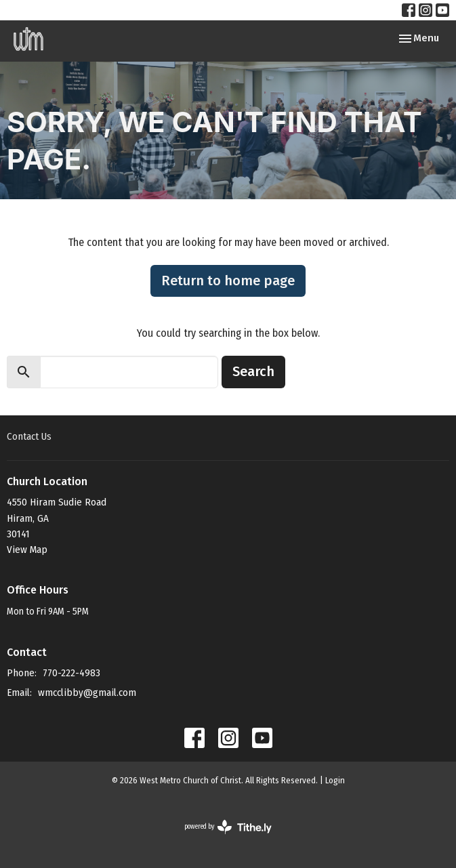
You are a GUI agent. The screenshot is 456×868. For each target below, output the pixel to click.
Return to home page (228, 281)
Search (253, 371)
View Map (27, 550)
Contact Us (29, 436)
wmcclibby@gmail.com (87, 693)
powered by (228, 827)
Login (335, 780)
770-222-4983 (71, 673)
